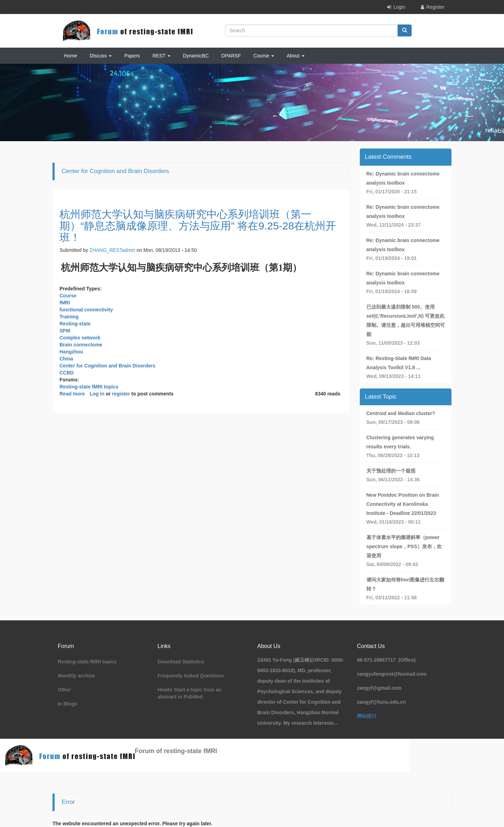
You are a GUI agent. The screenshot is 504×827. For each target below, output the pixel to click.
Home (71, 56)
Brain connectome (81, 345)
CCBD (66, 373)
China (66, 359)
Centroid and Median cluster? (401, 413)
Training (69, 317)
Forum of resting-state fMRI (176, 751)
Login (399, 7)
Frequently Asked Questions (191, 676)
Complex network (80, 338)
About (295, 56)
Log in (97, 394)
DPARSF (231, 56)
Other (64, 690)
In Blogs (67, 704)
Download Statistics (181, 662)
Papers (132, 56)
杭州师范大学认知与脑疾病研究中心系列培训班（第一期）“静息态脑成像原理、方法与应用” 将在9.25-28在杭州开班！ (198, 226)
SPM (65, 331)
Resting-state (75, 324)
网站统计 (367, 716)
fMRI (65, 303)
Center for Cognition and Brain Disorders (107, 366)
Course (264, 56)
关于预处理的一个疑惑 (391, 471)
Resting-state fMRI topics (89, 387)
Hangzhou (71, 352)
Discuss (101, 56)
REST (162, 56)
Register (435, 7)
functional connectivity (86, 310)
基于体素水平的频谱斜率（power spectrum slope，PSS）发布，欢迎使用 (404, 546)
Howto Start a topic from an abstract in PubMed (190, 693)
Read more (72, 394)
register (121, 394)
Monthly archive (76, 676)
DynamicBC (196, 56)
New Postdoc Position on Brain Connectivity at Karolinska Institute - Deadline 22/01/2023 (403, 504)
